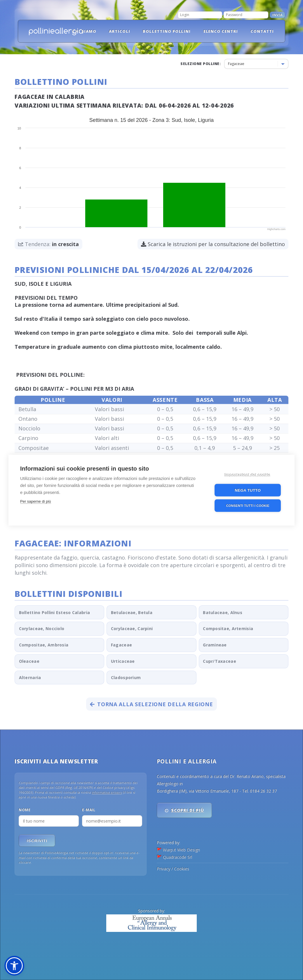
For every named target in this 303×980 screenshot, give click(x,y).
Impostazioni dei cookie (248, 474)
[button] (14, 966)
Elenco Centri (221, 31)
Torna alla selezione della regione (151, 704)
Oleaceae (29, 661)
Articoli (120, 31)
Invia (278, 15)
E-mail (89, 810)
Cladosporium (126, 677)
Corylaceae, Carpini (132, 629)
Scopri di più (188, 810)
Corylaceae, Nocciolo (42, 629)
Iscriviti (37, 841)
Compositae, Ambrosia (44, 645)
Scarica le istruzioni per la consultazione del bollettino (213, 244)
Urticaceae (123, 661)
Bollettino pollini (167, 31)
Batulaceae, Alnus (223, 612)
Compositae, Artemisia (228, 629)
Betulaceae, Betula (132, 612)
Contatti (262, 31)
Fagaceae (121, 645)
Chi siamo (84, 31)
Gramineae (215, 645)
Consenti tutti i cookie (248, 505)
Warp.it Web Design (181, 850)
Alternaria (30, 677)
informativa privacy (107, 792)
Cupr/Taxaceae (220, 661)
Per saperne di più (36, 501)
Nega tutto (248, 490)
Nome (25, 810)
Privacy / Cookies (173, 869)
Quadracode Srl (177, 857)
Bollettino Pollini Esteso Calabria (55, 612)
